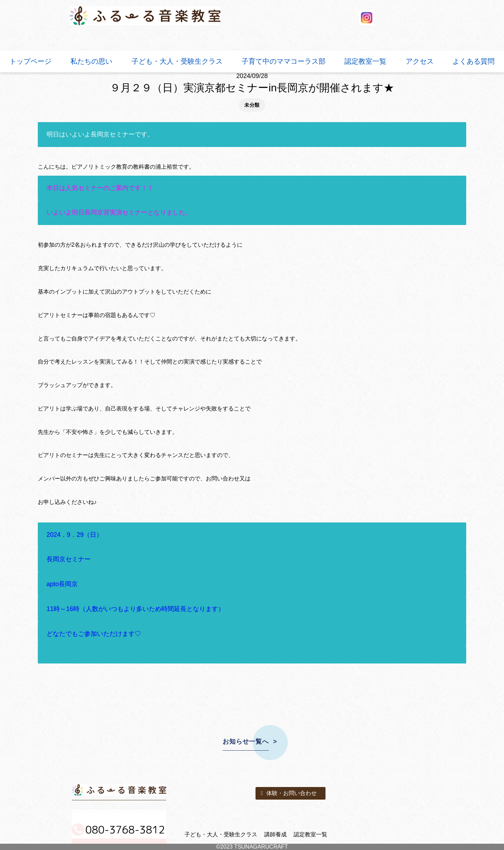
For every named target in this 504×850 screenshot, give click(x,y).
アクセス (420, 61)
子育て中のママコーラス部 (283, 61)
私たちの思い (91, 61)
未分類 (252, 105)
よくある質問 (474, 61)
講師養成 (275, 834)
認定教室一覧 (365, 61)
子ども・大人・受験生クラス (177, 61)
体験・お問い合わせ (289, 793)
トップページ (30, 61)
